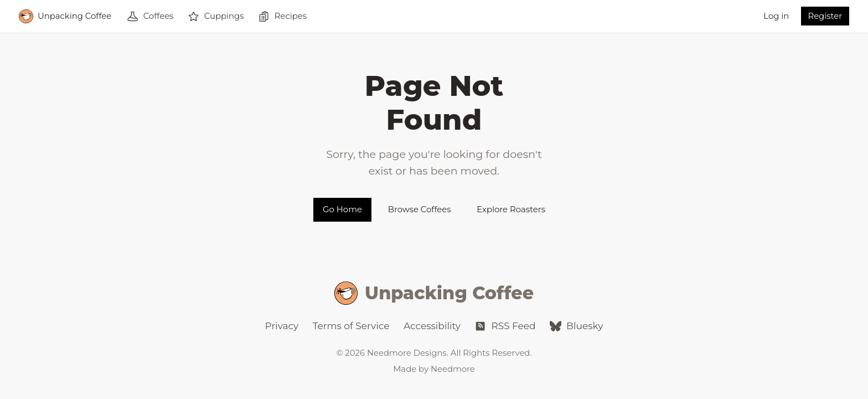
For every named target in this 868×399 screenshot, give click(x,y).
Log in (776, 16)
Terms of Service (351, 326)
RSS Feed (505, 326)
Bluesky (576, 326)
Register (825, 16)
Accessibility (432, 326)
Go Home (342, 209)
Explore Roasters (511, 209)
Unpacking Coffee (434, 293)
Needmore (453, 369)
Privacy (282, 326)
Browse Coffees (420, 209)
